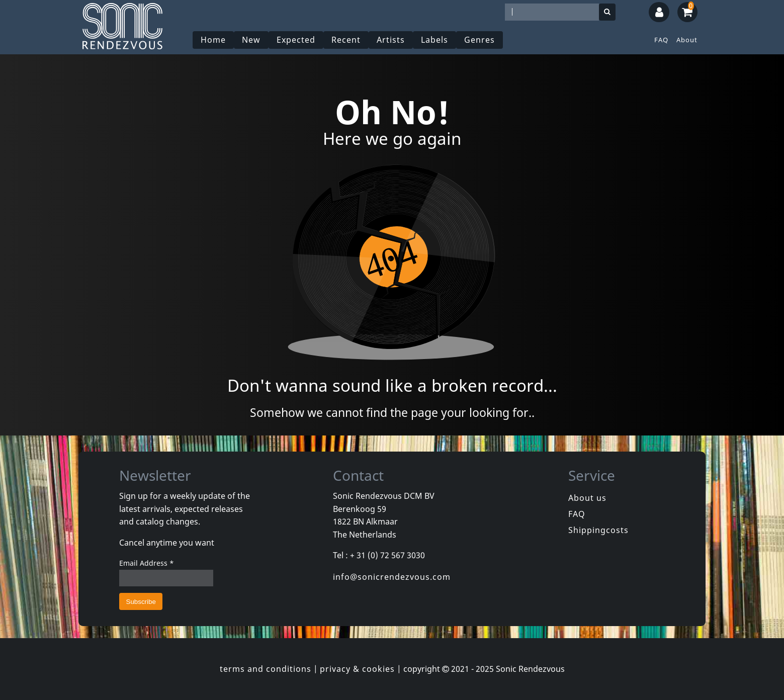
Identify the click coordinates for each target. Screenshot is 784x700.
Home (213, 40)
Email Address (147, 563)
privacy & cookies (357, 669)
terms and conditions (266, 669)
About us (587, 498)
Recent (346, 40)
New (251, 40)
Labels (434, 40)
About (687, 40)
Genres (480, 40)
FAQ (661, 40)
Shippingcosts (598, 530)
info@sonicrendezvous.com (392, 577)
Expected (296, 40)
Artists (391, 40)
